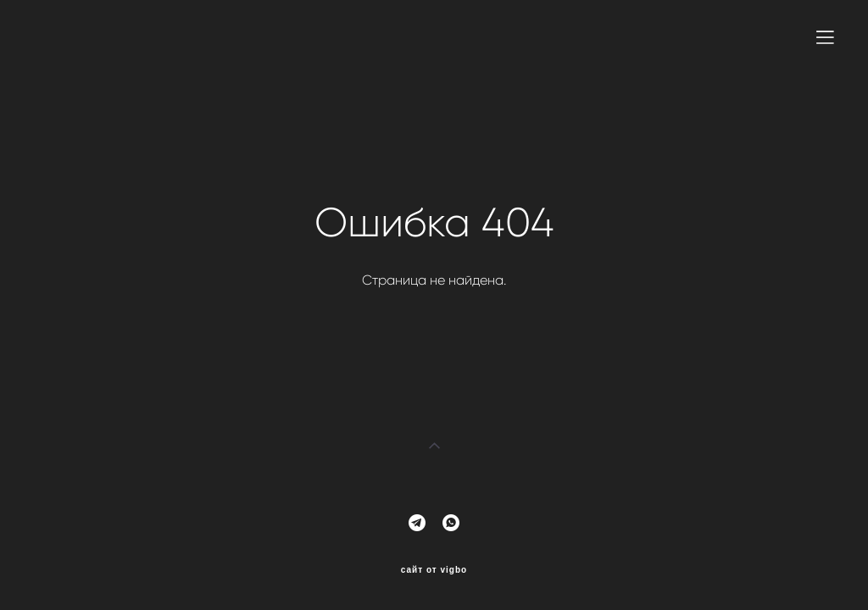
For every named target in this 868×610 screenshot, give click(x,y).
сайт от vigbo (434, 570)
